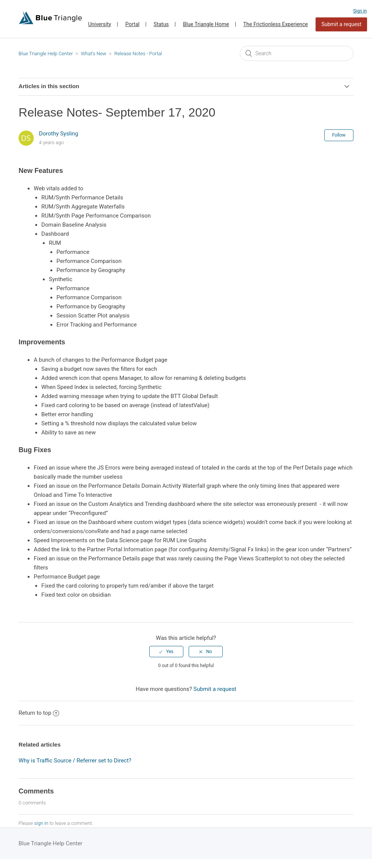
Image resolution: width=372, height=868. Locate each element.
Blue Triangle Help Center (46, 54)
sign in (41, 823)
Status (161, 24)
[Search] (297, 53)
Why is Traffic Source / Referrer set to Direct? (75, 761)
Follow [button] (339, 135)
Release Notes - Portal (138, 54)
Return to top (39, 713)
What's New (93, 54)
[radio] (166, 652)
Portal (132, 24)
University (99, 24)
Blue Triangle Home (206, 24)
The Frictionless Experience (276, 24)
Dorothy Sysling (59, 134)
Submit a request (341, 24)
